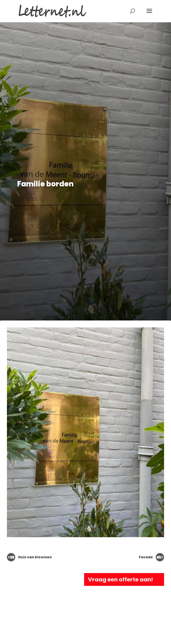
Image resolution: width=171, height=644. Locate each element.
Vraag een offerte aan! (120, 579)
